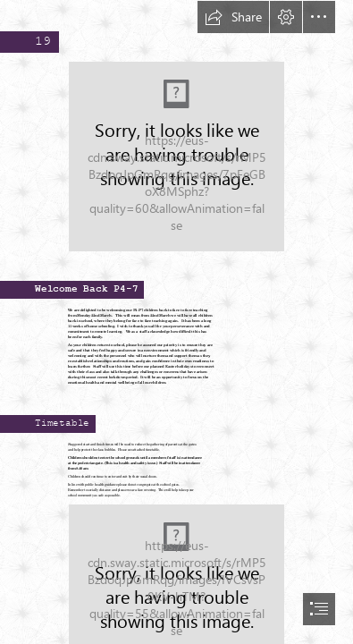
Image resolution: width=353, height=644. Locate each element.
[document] (176, 322)
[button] (233, 17)
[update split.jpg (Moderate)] (176, 157)
